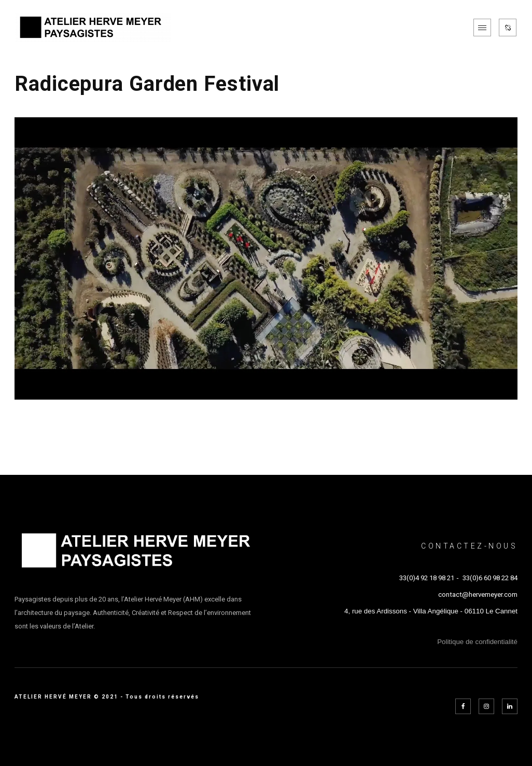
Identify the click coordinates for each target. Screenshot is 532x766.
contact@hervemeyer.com (478, 594)
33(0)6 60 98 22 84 (490, 578)
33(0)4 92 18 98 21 (427, 578)
